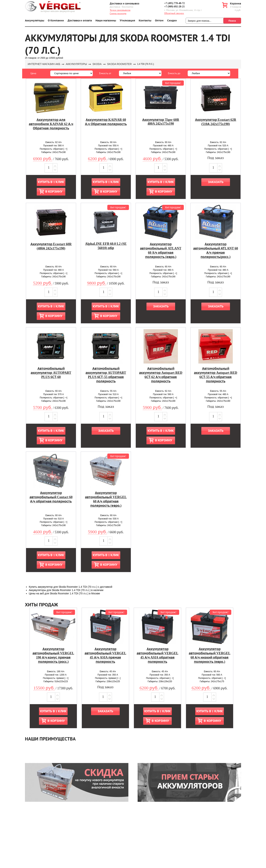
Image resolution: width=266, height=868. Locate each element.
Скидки (172, 21)
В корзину (54, 192)
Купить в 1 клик (51, 182)
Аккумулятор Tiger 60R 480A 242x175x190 (161, 122)
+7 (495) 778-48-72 (174, 3)
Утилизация (127, 21)
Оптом (159, 21)
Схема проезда (118, 13)
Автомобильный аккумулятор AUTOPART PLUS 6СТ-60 (51, 373)
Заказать (216, 182)
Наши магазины (106, 21)
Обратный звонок (174, 13)
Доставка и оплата (80, 21)
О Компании (56, 21)
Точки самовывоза (120, 10)
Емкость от (105, 73)
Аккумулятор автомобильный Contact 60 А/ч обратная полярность (51, 497)
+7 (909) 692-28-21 (174, 7)
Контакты (145, 21)
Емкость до (174, 73)
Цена (33, 73)
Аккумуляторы (35, 21)
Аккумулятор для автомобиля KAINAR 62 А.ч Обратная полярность (51, 124)
